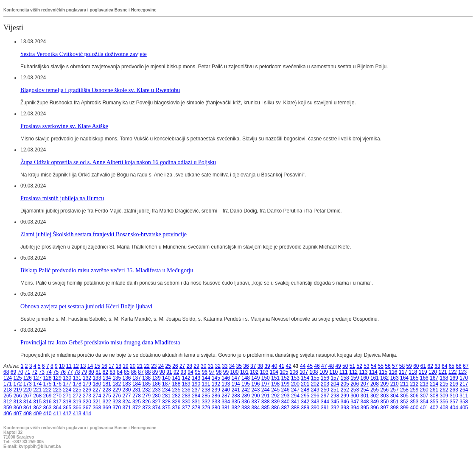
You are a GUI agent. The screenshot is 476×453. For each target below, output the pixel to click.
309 (444, 396)
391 (325, 408)
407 (17, 414)
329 (176, 402)
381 (226, 408)
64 (444, 366)
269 (48, 396)
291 (266, 396)
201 (305, 384)
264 (464, 390)
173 (28, 384)
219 (17, 390)
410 (48, 414)
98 (219, 372)
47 (324, 366)
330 (186, 402)
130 (67, 378)
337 (255, 402)
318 (67, 402)
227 (97, 390)
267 (28, 396)
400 (414, 408)
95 (197, 372)
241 (236, 390)
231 (137, 390)
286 (216, 396)
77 (70, 372)
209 (384, 384)
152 (286, 378)
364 (57, 408)
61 (423, 366)
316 (48, 402)
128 (48, 378)
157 (335, 378)
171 (8, 384)
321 (97, 402)
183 (127, 384)
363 (48, 408)
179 (87, 384)
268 (37, 396)
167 (434, 378)
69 (13, 372)
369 (107, 408)
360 (17, 408)
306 (414, 396)
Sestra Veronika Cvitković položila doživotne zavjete (84, 54)
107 (304, 372)
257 (395, 390)
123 (462, 372)
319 (77, 402)
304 (395, 396)
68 (6, 372)
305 (404, 396)
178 (77, 384)
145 (216, 378)
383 (246, 408)
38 (260, 366)
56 (388, 366)
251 (335, 390)
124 (8, 378)
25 (168, 366)
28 (189, 366)
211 (404, 384)
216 (454, 384)
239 (216, 390)
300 (355, 396)
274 (97, 396)
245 (275, 390)
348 (365, 402)
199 (286, 384)
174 (37, 384)
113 (363, 372)
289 (246, 396)
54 (374, 366)
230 (127, 390)
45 (310, 366)
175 (48, 384)
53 (366, 366)
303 (384, 396)
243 (255, 390)
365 (67, 408)
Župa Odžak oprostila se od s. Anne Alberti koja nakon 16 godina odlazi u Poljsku (118, 162)
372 (137, 408)
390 (315, 408)
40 (274, 366)
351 (395, 402)
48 (331, 366)
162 (384, 378)
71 (27, 372)
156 (325, 378)
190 (196, 384)
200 (295, 384)
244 (266, 390)
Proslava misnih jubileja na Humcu (62, 198)
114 (373, 372)
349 (375, 402)
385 (266, 408)
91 (169, 372)
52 (360, 366)
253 (355, 390)
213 (424, 384)
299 (345, 396)
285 (206, 396)
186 (157, 384)
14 (90, 366)
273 (87, 396)
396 (375, 408)
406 (8, 414)
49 (338, 366)
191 (206, 384)
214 (434, 384)
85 (127, 372)
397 (384, 408)
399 (404, 408)
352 (404, 402)
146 (226, 378)
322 (107, 402)
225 (77, 390)
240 (226, 390)
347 (355, 402)
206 (355, 384)
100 (235, 372)
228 (107, 390)
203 (325, 384)
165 (414, 378)
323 (117, 402)
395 (365, 408)
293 (286, 396)
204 (335, 384)
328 (166, 402)
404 (454, 408)
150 (266, 378)
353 (414, 402)
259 (414, 390)
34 (232, 366)
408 (28, 414)
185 (146, 384)
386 (275, 408)
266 (17, 396)
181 (107, 384)
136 (127, 378)
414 (87, 414)
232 (146, 390)
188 (176, 384)
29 (196, 366)
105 (284, 372)
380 (216, 408)
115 (383, 372)
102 (254, 372)
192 (216, 384)
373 (146, 408)
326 (146, 402)
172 (17, 384)
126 (28, 378)
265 (8, 396)
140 (166, 378)
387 (286, 408)
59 (409, 366)
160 (365, 378)
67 (466, 366)
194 (236, 384)
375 (166, 408)
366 (77, 408)
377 (186, 408)
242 (246, 390)
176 (57, 384)
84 (119, 372)
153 (295, 378)
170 (464, 378)
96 (205, 372)
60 (416, 366)
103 (264, 372)
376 (176, 408)
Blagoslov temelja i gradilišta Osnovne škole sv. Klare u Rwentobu (100, 90)
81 (98, 372)
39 (267, 366)
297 (325, 396)
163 (395, 378)
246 (286, 390)
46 (317, 366)
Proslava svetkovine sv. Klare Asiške (64, 126)
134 (107, 378)
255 (375, 390)
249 (315, 390)
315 (37, 402)
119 (423, 372)
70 (20, 372)
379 (206, 408)
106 (294, 372)
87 (141, 372)
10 (62, 366)
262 (444, 390)
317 (57, 402)
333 (216, 402)
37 (253, 366)
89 (155, 372)
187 (166, 384)
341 (295, 402)
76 (63, 372)
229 (117, 390)
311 (464, 396)
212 (414, 384)
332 (206, 402)
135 (117, 378)
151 (275, 378)
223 (57, 390)
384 (255, 408)
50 (345, 366)
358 (464, 402)
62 (430, 366)
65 (452, 366)
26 (175, 366)
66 (458, 366)
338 (266, 402)
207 (365, 384)
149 (255, 378)
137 (137, 378)
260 (424, 390)
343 (315, 402)
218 (8, 390)
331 (196, 402)
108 (314, 372)
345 (335, 402)
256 (384, 390)
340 (286, 402)
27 (182, 366)
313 (17, 402)
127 (37, 378)
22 (147, 366)
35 (239, 366)
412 (67, 414)
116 (393, 372)
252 (345, 390)
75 (56, 372)
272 (77, 396)
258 (404, 390)
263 (454, 390)
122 (453, 372)
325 (137, 402)
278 (137, 396)
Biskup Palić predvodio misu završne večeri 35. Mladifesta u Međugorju (107, 270)
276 (117, 396)
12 (76, 366)
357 (454, 402)
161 (375, 378)
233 (157, 390)
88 (148, 372)
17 (111, 366)
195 (246, 384)
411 (57, 414)
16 (104, 366)
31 (211, 366)
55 (381, 366)
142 (186, 378)
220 (28, 390)
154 (305, 378)
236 (186, 390)
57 (395, 366)
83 (113, 372)
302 (375, 396)
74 (49, 372)
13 (83, 366)
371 (127, 408)
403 (444, 408)
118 (413, 372)
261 (434, 390)
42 (288, 366)
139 (157, 378)
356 (444, 402)
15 (97, 366)
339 (275, 402)
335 (236, 402)
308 (434, 396)
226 (87, 390)
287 (226, 396)
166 (424, 378)
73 (42, 372)
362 (37, 408)
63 (437, 366)
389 (305, 408)
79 (84, 372)
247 (295, 390)
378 (196, 408)
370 (117, 408)
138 (146, 378)
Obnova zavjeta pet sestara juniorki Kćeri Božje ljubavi (86, 306)
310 (454, 396)
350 (384, 402)
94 (190, 372)
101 (244, 372)
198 (275, 384)
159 (355, 378)
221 (37, 390)
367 (87, 408)
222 (48, 390)
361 (28, 408)
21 (140, 366)
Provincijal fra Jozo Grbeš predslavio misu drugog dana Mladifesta (100, 342)
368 (97, 408)
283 (186, 396)
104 (274, 372)
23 (154, 366)
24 (161, 366)
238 (206, 390)
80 (91, 372)
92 (176, 372)
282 (176, 396)
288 (236, 396)
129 (57, 378)
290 (255, 396)
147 (236, 378)
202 (315, 384)
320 (87, 402)
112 (353, 372)
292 (275, 396)
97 (211, 372)
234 (166, 390)
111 (344, 372)
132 (87, 378)
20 (133, 366)
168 (444, 378)
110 (333, 372)
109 (324, 372)
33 (225, 366)
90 (162, 372)
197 (266, 384)
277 (127, 396)
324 (127, 402)
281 (166, 396)
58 (402, 366)
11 (69, 366)
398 (395, 408)
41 (281, 366)
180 (97, 384)
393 (345, 408)
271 (67, 396)
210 (395, 384)
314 (28, 402)
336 (246, 402)
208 (375, 384)
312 (8, 402)
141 (176, 378)
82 (105, 372)
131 (77, 378)
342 (305, 402)
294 (295, 396)
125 (17, 378)
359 (8, 408)
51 (352, 366)
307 (424, 396)
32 (217, 366)
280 (157, 396)
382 (236, 408)
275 (107, 396)
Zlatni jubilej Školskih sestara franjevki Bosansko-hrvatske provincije (104, 234)
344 (325, 402)
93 (183, 372)
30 (203, 366)
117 (403, 372)
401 (424, 408)
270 (57, 396)
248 (305, 390)
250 (325, 390)
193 (226, 384)
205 (345, 384)
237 (196, 390)
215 (444, 384)
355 (434, 402)
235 (176, 390)
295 (305, 396)
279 (146, 396)
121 (442, 372)
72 (35, 372)
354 (424, 402)
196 (255, 384)
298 (335, 396)
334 (226, 402)
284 (196, 396)
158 (345, 378)
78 (77, 372)
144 (206, 378)
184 (137, 384)
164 (404, 378)
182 (117, 384)
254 (365, 390)
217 (464, 384)
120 (433, 372)
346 (345, 402)
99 (226, 372)
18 (119, 366)
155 (315, 378)
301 (365, 396)
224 (67, 390)
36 (246, 366)
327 (157, 402)
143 (196, 378)
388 (295, 408)
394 (355, 408)
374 (157, 408)
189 (186, 384)
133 (97, 378)
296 (315, 396)
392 (335, 408)
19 (125, 366)
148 (246, 378)
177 (67, 384)
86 (134, 372)
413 (77, 414)
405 (464, 408)
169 (454, 378)
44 (303, 366)
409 (37, 414)
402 (434, 408)
